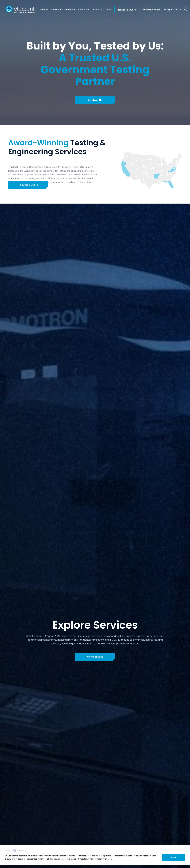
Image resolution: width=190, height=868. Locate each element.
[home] (20, 10)
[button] (55, 10)
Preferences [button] (107, 859)
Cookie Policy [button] (48, 859)
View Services (95, 657)
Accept (174, 857)
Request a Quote (127, 10)
